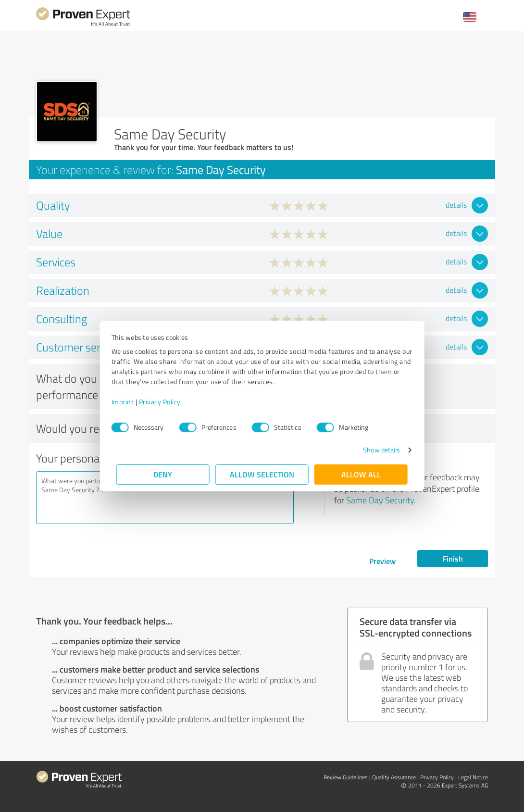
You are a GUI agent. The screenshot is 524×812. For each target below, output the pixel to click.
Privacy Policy (165, 402)
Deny (163, 474)
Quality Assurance (394, 777)
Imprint (128, 402)
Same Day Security (380, 500)
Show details (377, 450)
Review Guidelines (346, 777)
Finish (453, 558)
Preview (382, 561)
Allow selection (262, 474)
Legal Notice (473, 777)
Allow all (361, 474)
